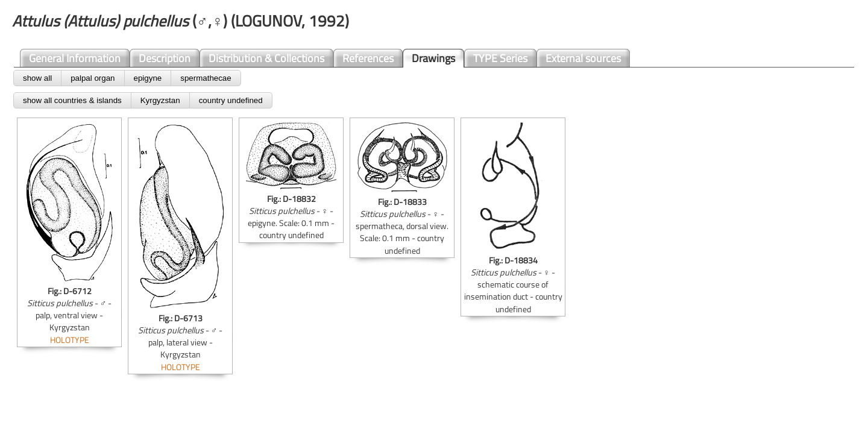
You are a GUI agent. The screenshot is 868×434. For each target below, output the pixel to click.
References (368, 58)
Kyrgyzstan (160, 100)
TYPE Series (500, 58)
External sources (583, 58)
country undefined (231, 100)
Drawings (433, 58)
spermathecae (206, 78)
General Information (75, 58)
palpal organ (93, 78)
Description (165, 58)
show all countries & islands (72, 100)
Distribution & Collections (266, 58)
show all (37, 78)
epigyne (148, 78)
